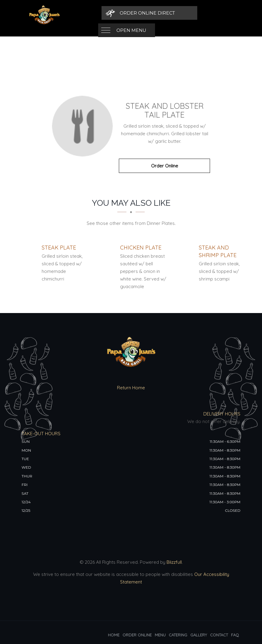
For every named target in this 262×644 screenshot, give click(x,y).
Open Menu (131, 13)
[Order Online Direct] (198, 13)
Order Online (165, 166)
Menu (160, 635)
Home (114, 635)
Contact (219, 635)
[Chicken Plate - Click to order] (141, 248)
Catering (178, 635)
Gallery (199, 635)
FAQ (235, 635)
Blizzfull (174, 562)
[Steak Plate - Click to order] (59, 248)
